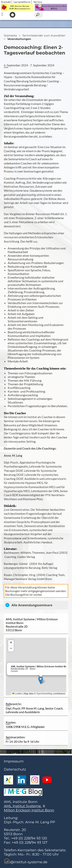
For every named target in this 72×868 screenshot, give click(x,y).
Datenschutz (15, 769)
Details (14, 671)
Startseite (10, 35)
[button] (41, 680)
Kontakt (6, 2)
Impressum (14, 761)
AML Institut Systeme (23, 806)
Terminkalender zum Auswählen (44, 35)
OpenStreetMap (44, 694)
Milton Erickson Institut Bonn (29, 810)
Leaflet (17, 694)
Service (38, 2)
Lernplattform (22, 2)
